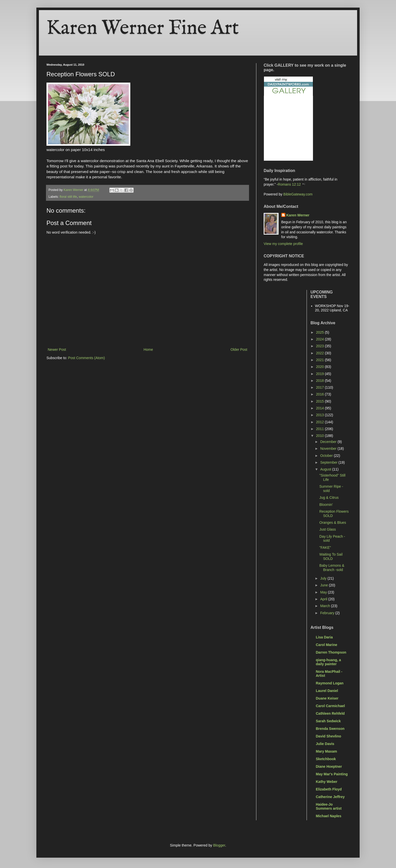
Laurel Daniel (327, 691)
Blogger (219, 845)
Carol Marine (327, 645)
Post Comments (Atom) (86, 358)
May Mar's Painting (332, 774)
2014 (320, 408)
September (329, 462)
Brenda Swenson (330, 729)
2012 (320, 422)
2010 (320, 436)
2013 (320, 415)
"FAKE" (325, 548)
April (324, 599)
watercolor (86, 197)
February (328, 613)
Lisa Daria (324, 637)
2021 (320, 360)
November (329, 449)
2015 (320, 401)
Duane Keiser (327, 698)
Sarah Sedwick (328, 721)
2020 (320, 367)
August (326, 469)
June (325, 585)
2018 (320, 381)
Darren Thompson (331, 652)
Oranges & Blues (333, 523)
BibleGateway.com (298, 194)
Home (148, 350)
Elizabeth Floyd (329, 789)
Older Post (239, 350)
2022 (320, 353)
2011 (320, 429)
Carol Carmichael (330, 706)
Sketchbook (326, 759)
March (326, 606)
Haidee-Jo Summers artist (329, 806)
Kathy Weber (327, 782)
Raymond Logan (330, 683)
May (324, 592)
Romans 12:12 (289, 184)
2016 (320, 394)
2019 (320, 374)
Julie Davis (325, 744)
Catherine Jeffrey (330, 797)
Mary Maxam (327, 751)
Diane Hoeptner (329, 766)
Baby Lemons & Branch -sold (332, 568)
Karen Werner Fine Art (143, 28)
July (324, 578)
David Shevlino (329, 736)
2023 (320, 346)
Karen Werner (298, 215)
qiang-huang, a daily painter (329, 662)
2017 (320, 387)
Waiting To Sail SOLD (331, 556)
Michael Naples (329, 816)
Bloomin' (326, 505)
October (327, 456)
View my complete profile (283, 244)
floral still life (68, 197)
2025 (320, 332)
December (329, 442)
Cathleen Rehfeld (330, 713)
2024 (320, 339)
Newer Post (57, 350)
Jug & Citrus (329, 498)
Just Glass (327, 529)
